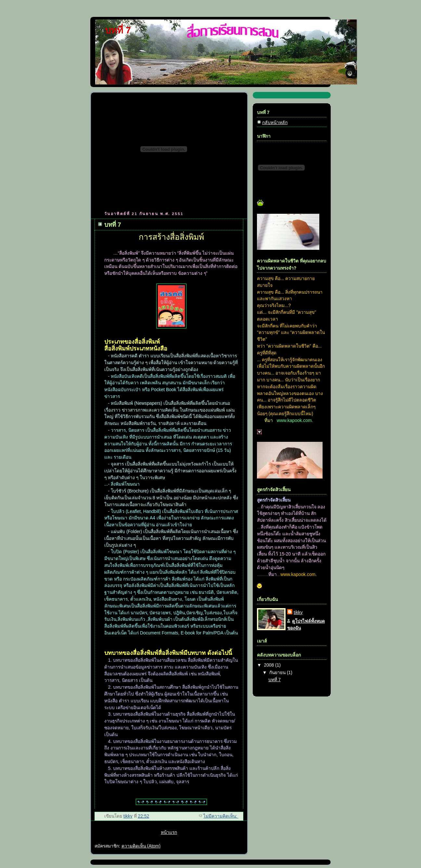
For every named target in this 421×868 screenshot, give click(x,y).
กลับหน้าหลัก (275, 122)
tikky (298, 612)
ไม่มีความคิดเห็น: (221, 816)
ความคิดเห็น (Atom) (141, 846)
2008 (269, 665)
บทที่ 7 (113, 225)
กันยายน (278, 672)
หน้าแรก (169, 832)
